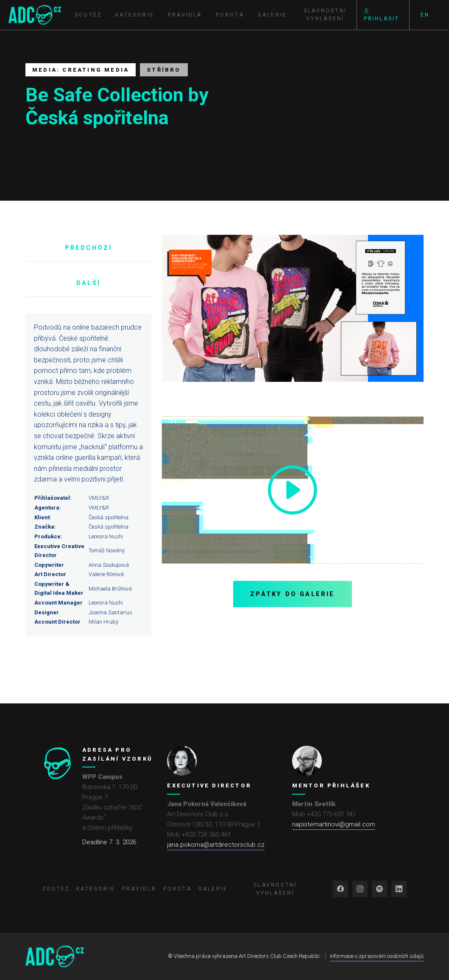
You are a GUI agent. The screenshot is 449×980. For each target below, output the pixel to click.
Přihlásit (382, 15)
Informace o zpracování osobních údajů (377, 956)
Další (88, 283)
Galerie (272, 15)
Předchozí (89, 248)
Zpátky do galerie (292, 594)
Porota (230, 15)
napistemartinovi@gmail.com (334, 824)
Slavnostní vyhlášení (325, 15)
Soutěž (88, 15)
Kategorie (135, 15)
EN (425, 15)
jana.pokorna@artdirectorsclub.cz (216, 845)
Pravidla (185, 15)
